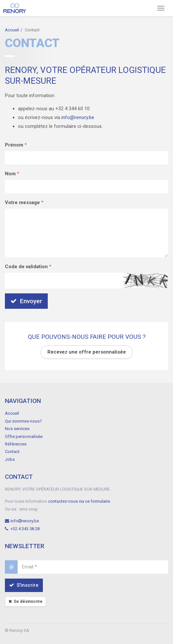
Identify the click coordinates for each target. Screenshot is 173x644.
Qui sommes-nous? (23, 421)
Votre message (22, 202)
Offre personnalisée (24, 436)
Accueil (12, 30)
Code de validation (26, 267)
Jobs (10, 459)
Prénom (14, 145)
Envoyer (26, 301)
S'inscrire (24, 585)
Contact (12, 452)
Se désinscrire (26, 601)
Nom (10, 174)
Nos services (17, 429)
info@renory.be (78, 117)
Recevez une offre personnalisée (87, 352)
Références (16, 444)
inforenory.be (22, 521)
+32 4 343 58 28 (22, 529)
